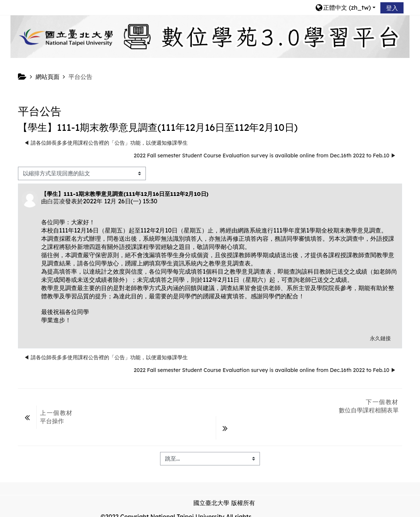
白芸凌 (56, 201)
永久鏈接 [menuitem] (380, 338)
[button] (345, 7)
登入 (392, 8)
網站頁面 (47, 77)
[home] (210, 36)
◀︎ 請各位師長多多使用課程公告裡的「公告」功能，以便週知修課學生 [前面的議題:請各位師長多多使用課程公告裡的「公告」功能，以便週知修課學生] (106, 143)
